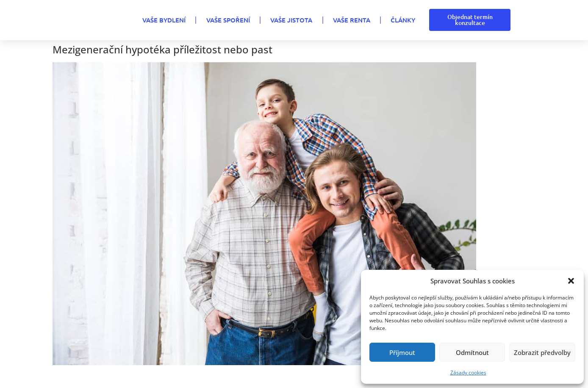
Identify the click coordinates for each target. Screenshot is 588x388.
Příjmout (402, 352)
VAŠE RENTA (352, 20)
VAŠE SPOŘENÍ (228, 20)
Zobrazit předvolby (542, 352)
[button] (571, 281)
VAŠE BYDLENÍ (164, 20)
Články (403, 20)
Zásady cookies (468, 373)
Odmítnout (472, 352)
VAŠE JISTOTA (291, 20)
